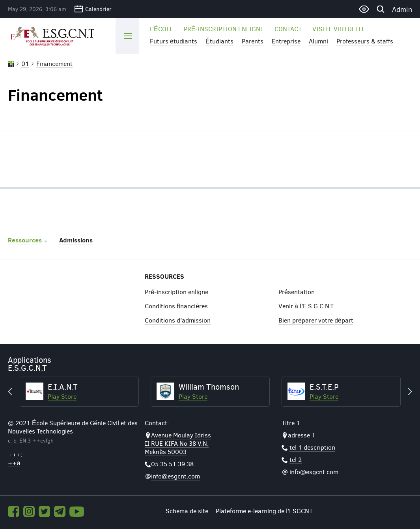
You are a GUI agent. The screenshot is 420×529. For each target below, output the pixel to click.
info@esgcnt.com (175, 476)
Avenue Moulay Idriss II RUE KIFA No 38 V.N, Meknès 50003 (178, 443)
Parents (253, 41)
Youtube (77, 512)
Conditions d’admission (178, 320)
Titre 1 (291, 423)
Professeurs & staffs (365, 41)
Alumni (318, 41)
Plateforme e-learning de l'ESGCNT (264, 511)
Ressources (25, 240)
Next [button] (406, 392)
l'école (161, 29)
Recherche (380, 9)
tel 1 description (312, 447)
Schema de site (187, 511)
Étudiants (219, 41)
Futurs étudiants (174, 41)
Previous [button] (14, 392)
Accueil (11, 64)
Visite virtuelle (339, 29)
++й (14, 462)
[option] (79, 392)
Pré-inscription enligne (224, 29)
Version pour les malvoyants (364, 9)
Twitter (44, 511)
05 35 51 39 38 (172, 464)
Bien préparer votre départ (316, 320)
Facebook (14, 511)
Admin (402, 9)
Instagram (29, 511)
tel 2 (296, 459)
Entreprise (286, 41)
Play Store (62, 396)
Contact (288, 29)
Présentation (297, 292)
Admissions (76, 240)
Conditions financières (176, 306)
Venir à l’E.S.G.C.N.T (306, 306)
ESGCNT (56, 36)
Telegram (60, 511)
